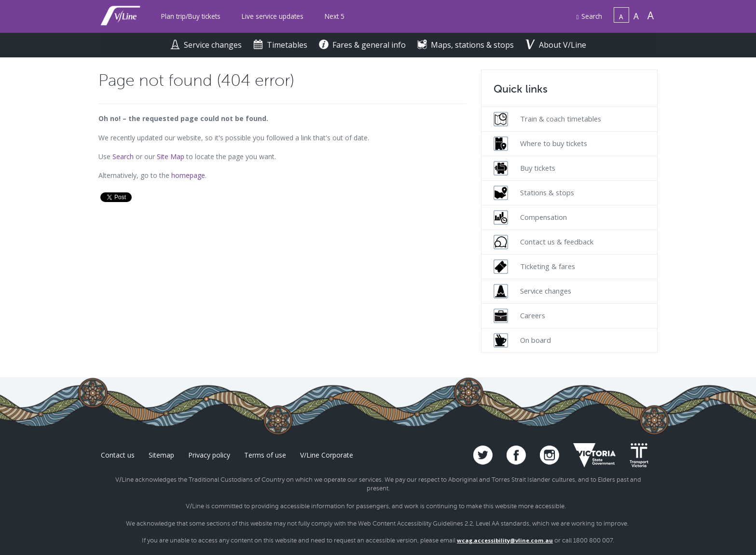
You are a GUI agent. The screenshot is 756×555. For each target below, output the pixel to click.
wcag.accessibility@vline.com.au (505, 540)
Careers (519, 316)
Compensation (530, 217)
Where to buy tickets (540, 144)
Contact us (118, 455)
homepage (188, 175)
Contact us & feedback (543, 242)
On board (522, 340)
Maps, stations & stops (467, 45)
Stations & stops (534, 193)
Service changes (207, 45)
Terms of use (265, 455)
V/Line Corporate (327, 455)
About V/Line (556, 45)
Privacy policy (209, 455)
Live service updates (273, 16)
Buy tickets (524, 168)
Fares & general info (363, 45)
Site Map (171, 156)
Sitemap (161, 455)
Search (589, 16)
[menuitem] (191, 17)
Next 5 (335, 16)
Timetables (281, 45)
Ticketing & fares (534, 267)
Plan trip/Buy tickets (191, 16)
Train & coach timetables (547, 119)
